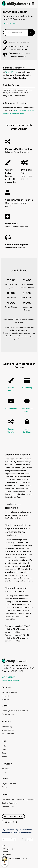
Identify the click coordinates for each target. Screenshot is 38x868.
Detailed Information (12, 23)
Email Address (11, 408)
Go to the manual (13, 816)
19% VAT (9, 822)
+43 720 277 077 (9, 677)
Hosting (17, 110)
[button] (33, 3)
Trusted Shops (11, 72)
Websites (25, 110)
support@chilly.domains (12, 680)
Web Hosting (27, 388)
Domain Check (18, 113)
